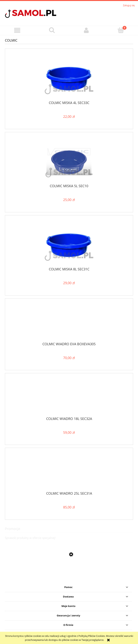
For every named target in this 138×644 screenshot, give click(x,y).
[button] (17, 30)
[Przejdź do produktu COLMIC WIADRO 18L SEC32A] (69, 396)
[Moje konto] (86, 30)
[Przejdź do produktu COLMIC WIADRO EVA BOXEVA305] (69, 322)
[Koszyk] (121, 30)
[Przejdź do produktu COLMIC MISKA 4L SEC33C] (69, 76)
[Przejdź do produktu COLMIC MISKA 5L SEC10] (69, 159)
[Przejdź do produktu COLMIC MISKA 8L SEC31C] (69, 243)
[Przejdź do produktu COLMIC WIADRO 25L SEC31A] (69, 471)
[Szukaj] (52, 30)
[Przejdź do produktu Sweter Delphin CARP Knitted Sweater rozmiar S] (69, 579)
